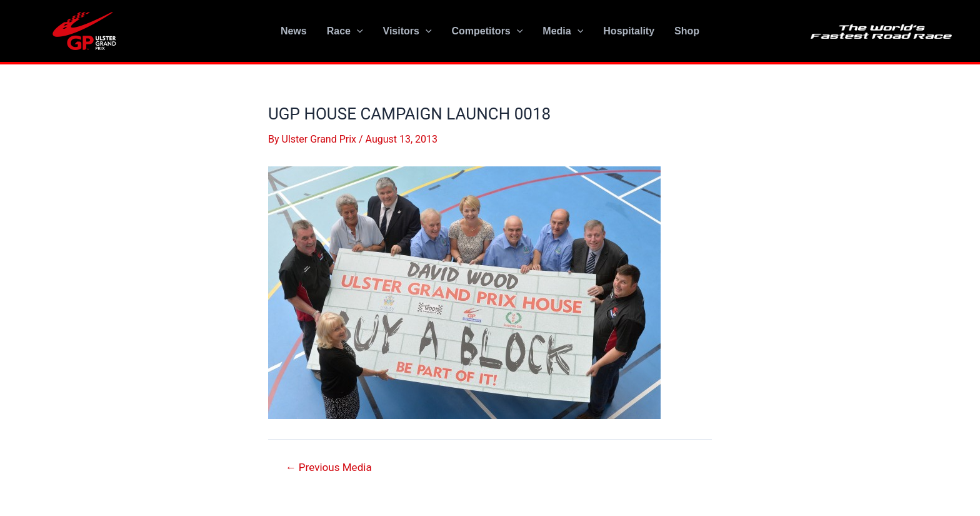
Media (563, 31)
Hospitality (629, 31)
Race (345, 31)
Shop (687, 31)
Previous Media (329, 468)
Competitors (487, 31)
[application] (357, 31)
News (294, 31)
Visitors (407, 31)
